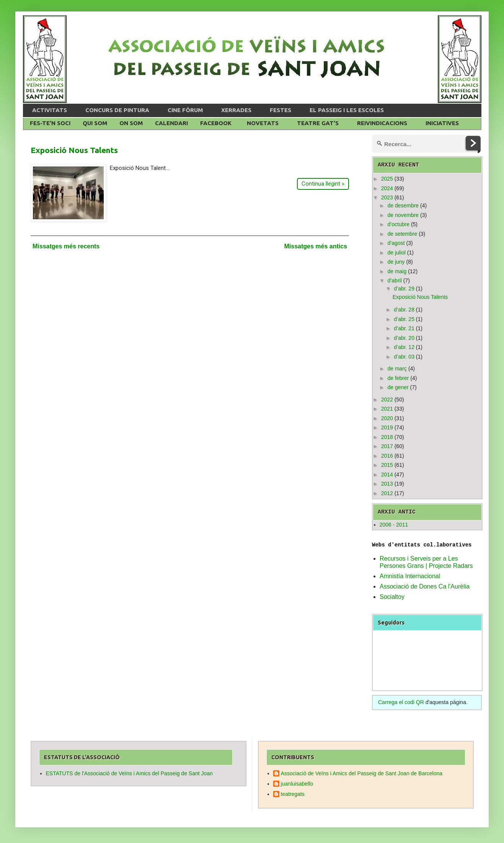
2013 (387, 484)
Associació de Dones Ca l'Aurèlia (425, 586)
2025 (387, 179)
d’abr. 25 (404, 319)
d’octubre (398, 224)
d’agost (396, 243)
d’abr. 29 (404, 289)
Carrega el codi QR (401, 702)
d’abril (394, 280)
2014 (387, 474)
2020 (387, 418)
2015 (387, 465)
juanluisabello (297, 784)
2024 (387, 188)
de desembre (403, 205)
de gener (398, 387)
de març (397, 369)
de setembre (402, 234)
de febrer (398, 378)
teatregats (293, 794)
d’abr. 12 (404, 347)
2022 (387, 399)
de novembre (403, 215)
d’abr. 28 (404, 310)
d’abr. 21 (404, 328)
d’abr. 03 (404, 357)
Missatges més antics (316, 246)
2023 (387, 197)
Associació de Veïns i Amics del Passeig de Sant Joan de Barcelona (362, 773)
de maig (397, 271)
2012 (387, 493)
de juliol (396, 253)
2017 (387, 446)
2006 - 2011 (394, 525)
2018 (387, 437)
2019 (387, 427)
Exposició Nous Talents (74, 150)
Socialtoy (392, 597)
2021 (387, 409)
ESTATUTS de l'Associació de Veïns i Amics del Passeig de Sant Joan (129, 773)
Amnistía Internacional (410, 576)
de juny (396, 262)
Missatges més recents (66, 246)
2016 (387, 456)
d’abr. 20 (404, 338)
